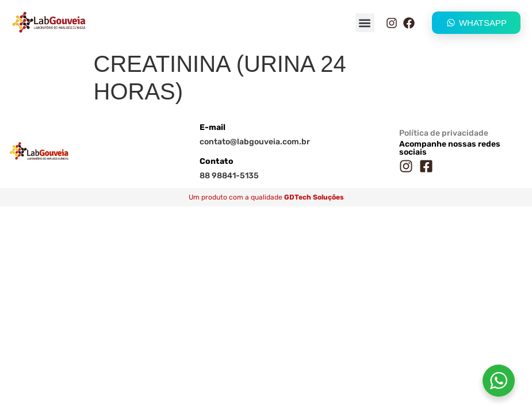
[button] (365, 23)
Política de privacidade (444, 133)
